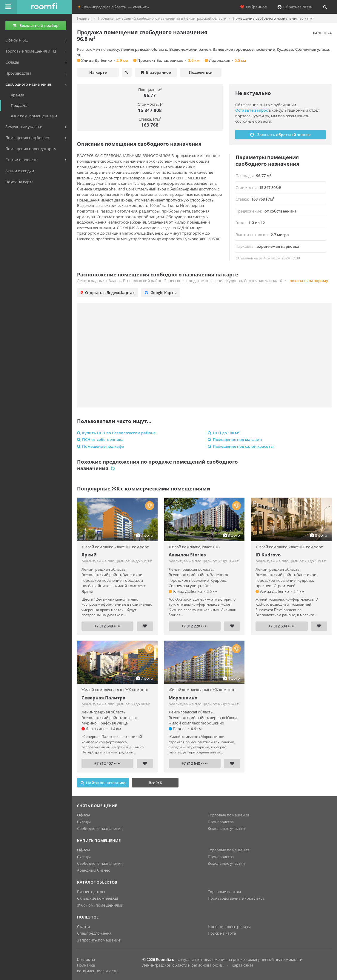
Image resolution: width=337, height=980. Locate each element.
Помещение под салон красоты (241, 446)
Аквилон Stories (187, 555)
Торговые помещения (228, 815)
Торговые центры (224, 892)
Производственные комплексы (237, 898)
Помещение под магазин (235, 439)
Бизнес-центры (91, 892)
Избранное (254, 7)
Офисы (83, 815)
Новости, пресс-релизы (229, 927)
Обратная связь (295, 7)
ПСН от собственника (100, 439)
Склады (84, 822)
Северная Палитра (103, 698)
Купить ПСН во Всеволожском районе (116, 433)
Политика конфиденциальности (97, 968)
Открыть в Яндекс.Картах (108, 293)
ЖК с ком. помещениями (100, 905)
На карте (98, 72)
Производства (221, 822)
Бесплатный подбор (36, 25)
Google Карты (161, 293)
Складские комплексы (97, 898)
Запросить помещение (99, 940)
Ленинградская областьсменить (113, 7)
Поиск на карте (222, 933)
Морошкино (183, 698)
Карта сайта (243, 965)
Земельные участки (226, 828)
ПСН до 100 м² (224, 433)
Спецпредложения (94, 933)
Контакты (86, 959)
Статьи (83, 927)
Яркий (89, 555)
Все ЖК (155, 783)
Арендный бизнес (93, 870)
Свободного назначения (100, 828)
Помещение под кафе (100, 446)
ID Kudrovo (268, 555)
